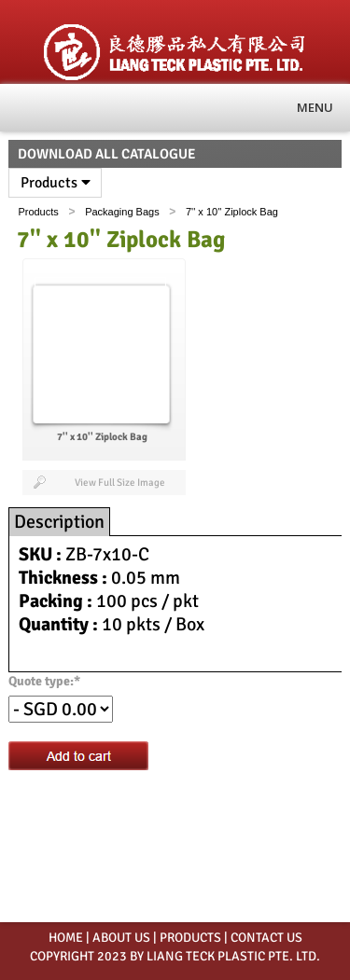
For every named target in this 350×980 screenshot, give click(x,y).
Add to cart (78, 756)
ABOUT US (121, 938)
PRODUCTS (190, 938)
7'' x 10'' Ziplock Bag (232, 212)
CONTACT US (266, 938)
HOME (66, 938)
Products (56, 183)
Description (59, 522)
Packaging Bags (122, 212)
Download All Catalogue (107, 154)
